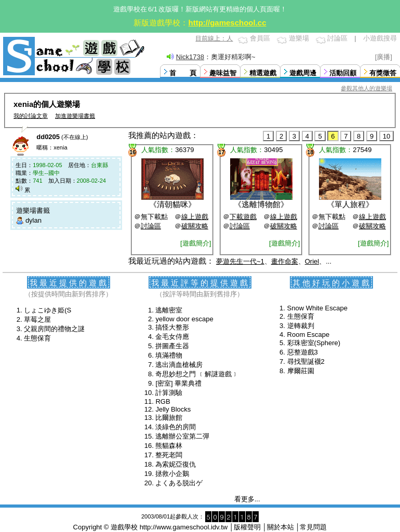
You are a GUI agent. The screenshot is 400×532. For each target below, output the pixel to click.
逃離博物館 (261, 204)
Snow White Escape (317, 308)
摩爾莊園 (301, 371)
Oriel (312, 261)
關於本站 (281, 527)
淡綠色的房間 (176, 427)
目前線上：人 (214, 38)
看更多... (247, 499)
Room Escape (309, 335)
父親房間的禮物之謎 (54, 329)
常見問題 (313, 527)
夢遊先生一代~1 (240, 261)
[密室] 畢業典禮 (178, 383)
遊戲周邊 (303, 73)
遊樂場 (299, 38)
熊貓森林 (169, 446)
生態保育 (37, 338)
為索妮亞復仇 (176, 464)
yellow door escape (184, 319)
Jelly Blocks (173, 409)
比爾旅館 (169, 418)
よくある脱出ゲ (179, 483)
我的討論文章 (31, 116)
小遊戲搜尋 (380, 38)
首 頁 (183, 73)
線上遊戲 (195, 217)
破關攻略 (195, 226)
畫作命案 (285, 261)
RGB (163, 401)
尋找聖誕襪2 (306, 362)
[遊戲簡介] (196, 243)
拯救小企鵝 (172, 474)
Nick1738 (190, 57)
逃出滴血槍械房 (179, 365)
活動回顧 (343, 73)
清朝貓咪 (172, 204)
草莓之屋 (37, 319)
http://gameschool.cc (227, 23)
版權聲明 (247, 527)
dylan (34, 220)
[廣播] (384, 57)
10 (386, 136)
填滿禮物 (169, 355)
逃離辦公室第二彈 (182, 436)
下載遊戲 (243, 217)
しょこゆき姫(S (48, 310)
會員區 (260, 38)
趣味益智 (223, 73)
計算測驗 (169, 393)
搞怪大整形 (172, 327)
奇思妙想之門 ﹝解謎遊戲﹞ (197, 374)
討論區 (337, 38)
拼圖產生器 (172, 346)
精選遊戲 (263, 73)
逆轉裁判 (301, 326)
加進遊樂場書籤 (75, 116)
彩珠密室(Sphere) (314, 343)
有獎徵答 (383, 73)
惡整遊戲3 (303, 352)
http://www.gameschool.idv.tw (184, 527)
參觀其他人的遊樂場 (366, 88)
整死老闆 (169, 455)
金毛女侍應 (172, 337)
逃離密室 (169, 310)
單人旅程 (350, 204)
